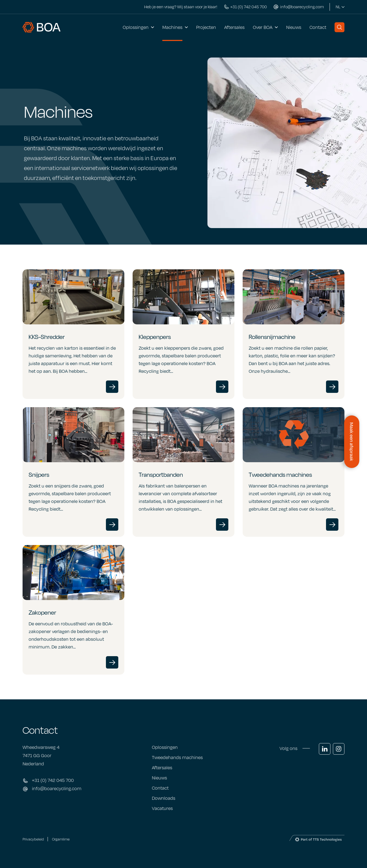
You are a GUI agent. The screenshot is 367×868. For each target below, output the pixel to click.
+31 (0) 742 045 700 (53, 780)
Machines (172, 27)
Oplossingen (136, 27)
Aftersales (234, 27)
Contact (318, 27)
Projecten (206, 27)
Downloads (164, 798)
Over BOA (263, 27)
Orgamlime (61, 839)
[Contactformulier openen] (352, 442)
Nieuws (294, 27)
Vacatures (162, 808)
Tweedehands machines (177, 757)
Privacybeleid (33, 839)
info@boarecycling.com (57, 788)
